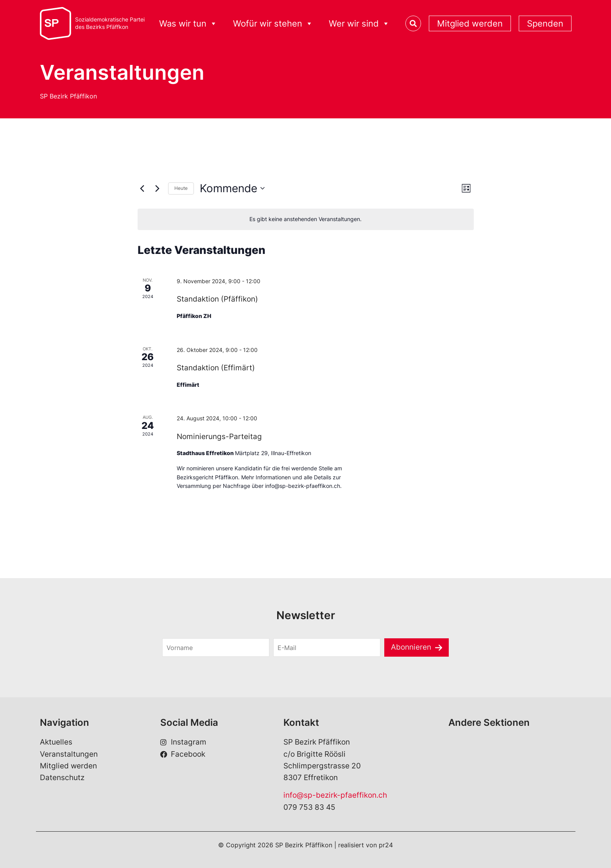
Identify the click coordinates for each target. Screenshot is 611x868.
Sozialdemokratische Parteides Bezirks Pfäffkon (110, 23)
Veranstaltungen (69, 754)
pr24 (386, 845)
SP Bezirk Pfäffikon (68, 96)
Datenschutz (62, 778)
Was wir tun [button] (188, 24)
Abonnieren (411, 647)
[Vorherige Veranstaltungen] (142, 188)
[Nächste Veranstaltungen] (158, 188)
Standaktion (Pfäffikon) (217, 299)
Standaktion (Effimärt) (216, 368)
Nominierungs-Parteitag (219, 437)
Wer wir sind (359, 24)
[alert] (306, 219)
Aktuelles (56, 742)
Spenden (545, 23)
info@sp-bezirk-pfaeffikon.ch (335, 795)
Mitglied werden (470, 23)
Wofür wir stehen (273, 24)
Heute (181, 188)
